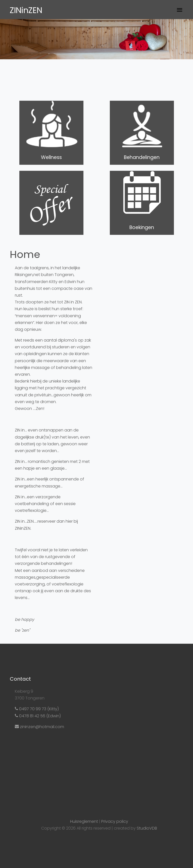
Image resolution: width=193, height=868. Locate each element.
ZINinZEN (26, 10)
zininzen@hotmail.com (39, 727)
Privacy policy (115, 821)
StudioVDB (147, 828)
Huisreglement (84, 821)
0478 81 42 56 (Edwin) (38, 716)
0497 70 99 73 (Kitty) (37, 709)
